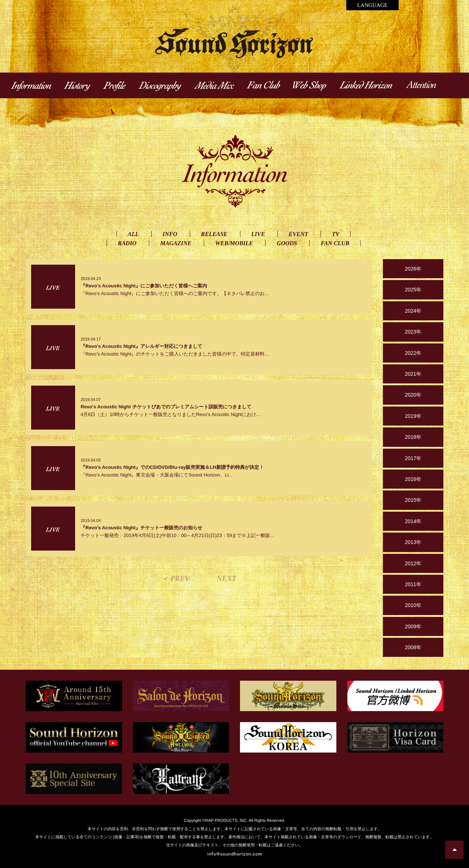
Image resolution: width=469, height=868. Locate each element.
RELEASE (214, 234)
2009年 (413, 626)
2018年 (413, 437)
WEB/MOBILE (234, 243)
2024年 (413, 311)
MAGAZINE (176, 243)
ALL (133, 234)
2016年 (413, 479)
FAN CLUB (335, 243)
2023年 (413, 332)
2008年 (413, 647)
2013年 (413, 542)
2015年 (413, 500)
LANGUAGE (372, 5)
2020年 (413, 395)
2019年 (413, 416)
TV (336, 234)
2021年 (413, 374)
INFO (170, 234)
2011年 (413, 584)
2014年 (413, 521)
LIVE (258, 234)
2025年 (413, 290)
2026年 (413, 269)
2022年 (413, 353)
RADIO (127, 243)
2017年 (413, 458)
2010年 (413, 605)
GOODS (287, 243)
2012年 (413, 563)
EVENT (298, 234)
